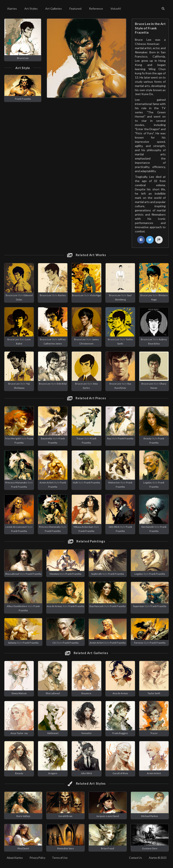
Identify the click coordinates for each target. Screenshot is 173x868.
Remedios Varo (65, 848)
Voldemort (53, 733)
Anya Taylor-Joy (19, 733)
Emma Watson (19, 693)
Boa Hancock (96, 606)
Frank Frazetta (23, 99)
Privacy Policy (37, 858)
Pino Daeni (23, 848)
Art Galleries (54, 9)
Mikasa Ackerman (83, 527)
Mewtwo (54, 574)
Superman (139, 606)
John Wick (114, 527)
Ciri (54, 643)
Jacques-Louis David (108, 816)
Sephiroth (96, 574)
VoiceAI (116, 9)
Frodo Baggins (120, 733)
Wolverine (114, 482)
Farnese (139, 643)
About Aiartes (15, 858)
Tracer (80, 438)
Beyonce (86, 693)
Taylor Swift (154, 693)
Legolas (148, 482)
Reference (96, 9)
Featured (75, 9)
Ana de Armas (54, 606)
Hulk (75, 482)
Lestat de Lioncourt (16, 527)
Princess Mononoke (16, 482)
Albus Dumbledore (17, 606)
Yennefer (86, 733)
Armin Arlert (47, 482)
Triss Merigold (13, 438)
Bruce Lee (23, 58)
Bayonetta (47, 438)
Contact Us (135, 858)
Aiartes (12, 9)
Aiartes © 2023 (158, 858)
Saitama (12, 643)
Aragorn (53, 773)
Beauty (148, 438)
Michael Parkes (150, 816)
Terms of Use (60, 858)
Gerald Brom (65, 816)
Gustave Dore (150, 848)
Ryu (109, 438)
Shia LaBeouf (12, 574)
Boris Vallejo (23, 816)
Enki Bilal (62, 384)
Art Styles (31, 9)
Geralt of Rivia (120, 773)
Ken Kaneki (148, 527)
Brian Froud (108, 848)
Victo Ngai (95, 295)
